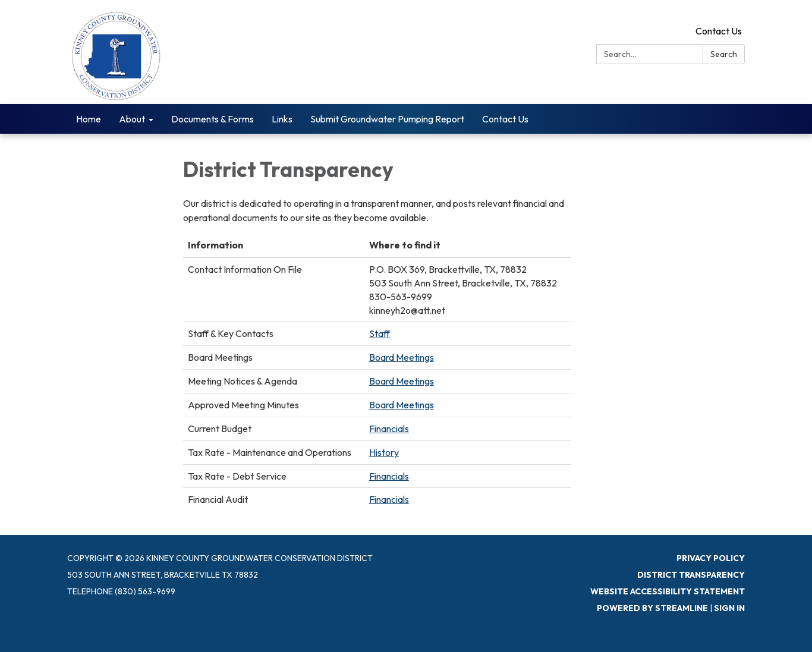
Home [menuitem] (89, 119)
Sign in (729, 608)
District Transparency (691, 575)
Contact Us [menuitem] (505, 119)
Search (724, 54)
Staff (380, 333)
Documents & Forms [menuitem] (213, 119)
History (384, 452)
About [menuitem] (132, 119)
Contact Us (719, 31)
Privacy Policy (711, 558)
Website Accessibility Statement (668, 591)
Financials (389, 429)
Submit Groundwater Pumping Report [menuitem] (387, 119)
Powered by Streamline (652, 608)
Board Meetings (402, 357)
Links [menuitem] (282, 119)
